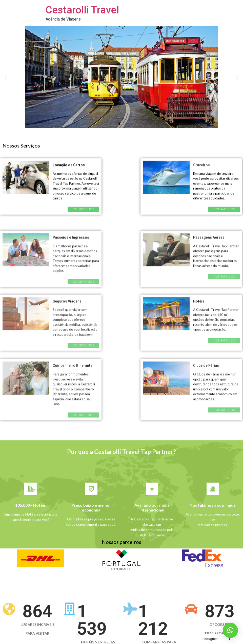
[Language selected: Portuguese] (216, 639)
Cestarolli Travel (82, 10)
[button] (119, 124)
